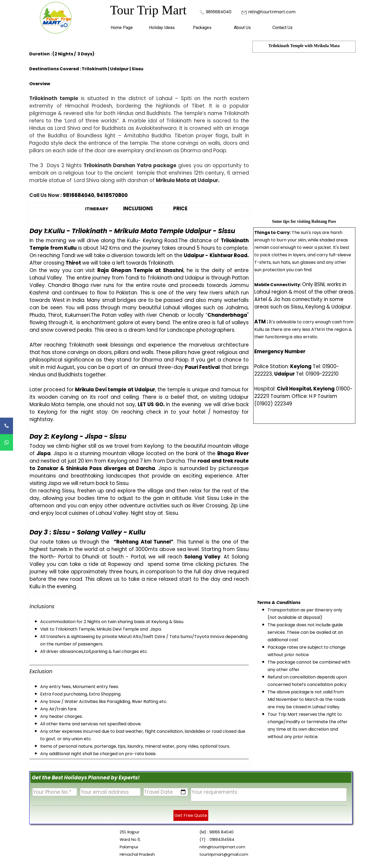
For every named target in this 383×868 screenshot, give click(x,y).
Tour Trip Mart (148, 10)
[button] (219, 12)
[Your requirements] (269, 795)
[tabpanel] (222, 12)
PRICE (180, 209)
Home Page (122, 28)
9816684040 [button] (78, 195)
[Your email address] (110, 792)
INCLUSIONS (138, 209)
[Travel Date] (166, 792)
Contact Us (282, 28)
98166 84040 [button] (221, 832)
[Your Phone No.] (55, 792)
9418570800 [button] (112, 195)
